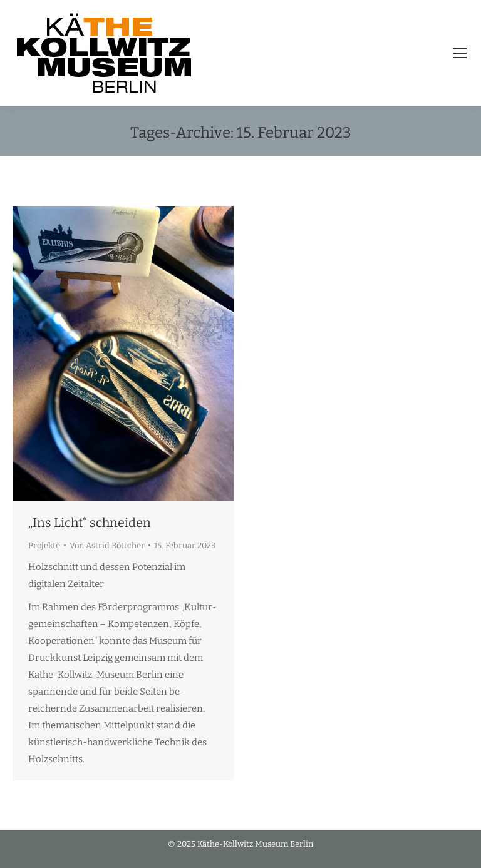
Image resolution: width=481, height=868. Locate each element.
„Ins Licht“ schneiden (90, 523)
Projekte (44, 545)
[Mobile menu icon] (460, 53)
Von (107, 545)
